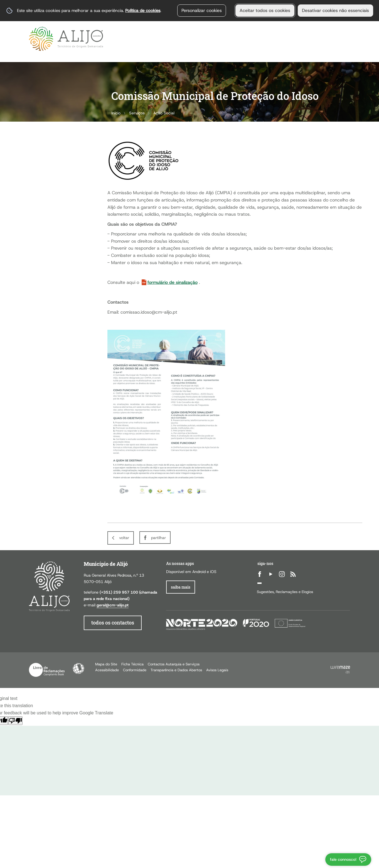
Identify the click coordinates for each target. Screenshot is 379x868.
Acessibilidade (78, 668)
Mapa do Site (106, 664)
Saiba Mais (181, 587)
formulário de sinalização (173, 282)
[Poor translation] (15, 721)
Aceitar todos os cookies (265, 10)
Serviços (137, 113)
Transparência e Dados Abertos (176, 670)
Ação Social (164, 113)
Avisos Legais (217, 670)
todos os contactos (113, 623)
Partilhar (158, 538)
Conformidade (135, 670)
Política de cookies (143, 10)
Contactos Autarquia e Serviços (174, 664)
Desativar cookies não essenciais (335, 10)
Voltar (124, 538)
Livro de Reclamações (47, 670)
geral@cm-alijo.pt (113, 605)
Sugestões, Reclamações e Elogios (285, 592)
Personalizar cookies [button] (202, 10)
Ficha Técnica (132, 664)
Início (116, 113)
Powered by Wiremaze (340, 670)
